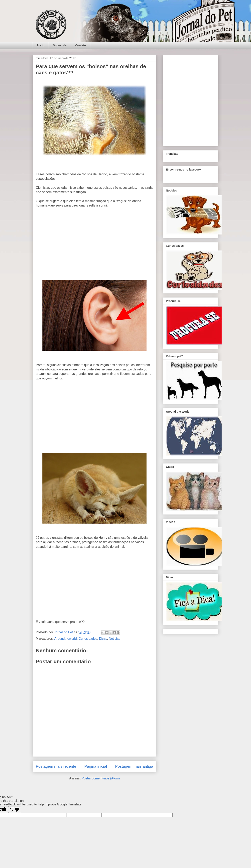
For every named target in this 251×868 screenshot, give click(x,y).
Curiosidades (88, 639)
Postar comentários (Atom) (101, 778)
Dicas (103, 639)
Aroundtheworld (65, 639)
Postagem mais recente (56, 766)
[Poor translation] (15, 810)
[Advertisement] (94, 245)
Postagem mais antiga (134, 766)
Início (41, 45)
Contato (81, 45)
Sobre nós (60, 45)
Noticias (115, 639)
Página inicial (96, 766)
